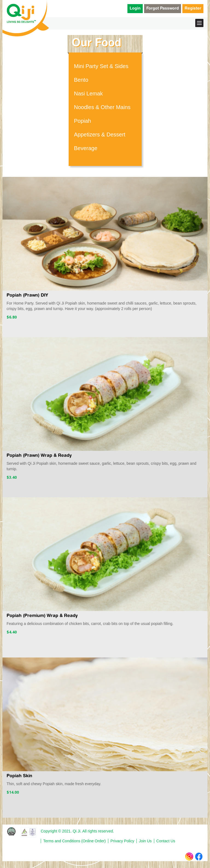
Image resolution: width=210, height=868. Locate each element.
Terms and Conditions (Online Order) (75, 841)
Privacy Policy (122, 841)
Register (193, 9)
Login (135, 9)
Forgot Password (163, 9)
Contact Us (166, 841)
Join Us (145, 841)
